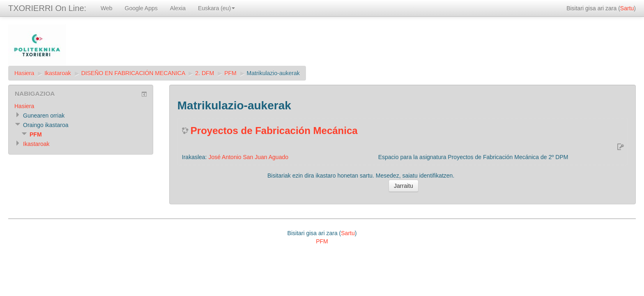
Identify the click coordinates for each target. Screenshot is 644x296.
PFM (230, 73)
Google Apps (141, 8)
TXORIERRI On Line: (47, 8)
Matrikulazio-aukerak (273, 73)
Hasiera (24, 73)
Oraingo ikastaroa (46, 125)
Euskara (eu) (216, 8)
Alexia (178, 8)
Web (107, 8)
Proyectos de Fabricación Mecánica (274, 131)
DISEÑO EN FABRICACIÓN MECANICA (133, 73)
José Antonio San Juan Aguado (248, 157)
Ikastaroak (58, 73)
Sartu (627, 8)
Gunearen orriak (44, 116)
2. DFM (205, 73)
